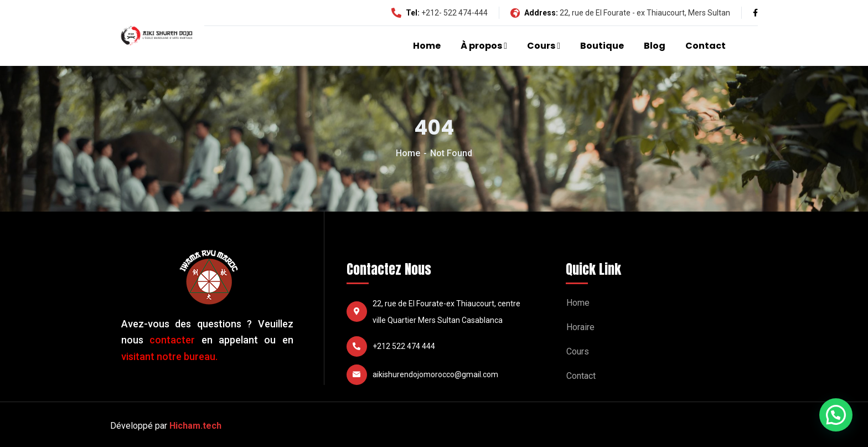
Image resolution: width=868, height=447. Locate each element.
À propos (481, 46)
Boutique (602, 46)
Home (427, 46)
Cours (541, 46)
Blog (655, 46)
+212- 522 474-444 (454, 13)
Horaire (580, 327)
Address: (534, 13)
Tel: (405, 13)
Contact (706, 46)
